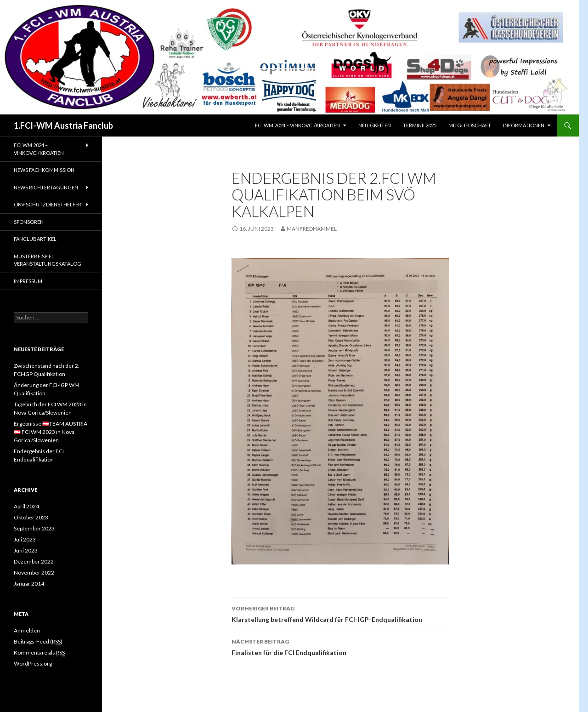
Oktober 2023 (31, 517)
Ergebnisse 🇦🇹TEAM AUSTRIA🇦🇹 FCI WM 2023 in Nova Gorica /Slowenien (51, 432)
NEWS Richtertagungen (46, 187)
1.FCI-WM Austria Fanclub (63, 125)
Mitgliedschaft (470, 125)
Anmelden (27, 630)
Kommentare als (39, 653)
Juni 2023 (26, 550)
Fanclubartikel (35, 239)
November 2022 (34, 572)
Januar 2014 (29, 584)
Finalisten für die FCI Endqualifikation (340, 646)
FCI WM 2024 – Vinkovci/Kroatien (297, 125)
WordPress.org (33, 664)
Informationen (524, 125)
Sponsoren (29, 222)
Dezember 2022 (34, 561)
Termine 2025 (420, 125)
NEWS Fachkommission (44, 170)
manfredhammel (312, 229)
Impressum (28, 281)
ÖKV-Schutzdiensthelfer (48, 204)
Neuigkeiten (375, 125)
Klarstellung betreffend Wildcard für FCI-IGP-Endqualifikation (340, 613)
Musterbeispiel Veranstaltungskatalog (48, 260)
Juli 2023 (25, 539)
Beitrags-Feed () (38, 642)
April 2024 (26, 506)
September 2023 (34, 528)
